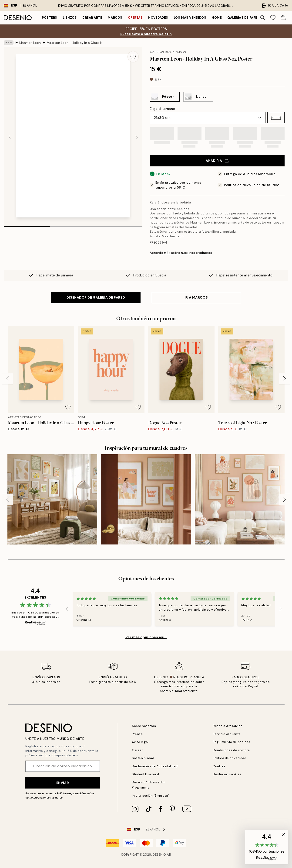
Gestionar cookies (227, 774)
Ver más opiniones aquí (146, 637)
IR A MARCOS (196, 297)
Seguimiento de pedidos (231, 742)
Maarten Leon (30, 43)
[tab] (27, 225)
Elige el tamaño (163, 109)
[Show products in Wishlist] (273, 18)
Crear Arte (92, 18)
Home (217, 18)
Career (137, 750)
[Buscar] (263, 18)
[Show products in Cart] (283, 18)
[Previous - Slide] (9, 137)
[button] (276, 118)
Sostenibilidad (143, 758)
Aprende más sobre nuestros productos (181, 253)
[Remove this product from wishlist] (133, 57)
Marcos (115, 18)
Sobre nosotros (144, 726)
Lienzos (70, 18)
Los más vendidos (190, 18)
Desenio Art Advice (228, 726)
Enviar (63, 783)
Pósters (50, 18)
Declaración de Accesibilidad (155, 766)
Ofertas (135, 18)
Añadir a (217, 161)
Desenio (159, 855)
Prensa (137, 734)
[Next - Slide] (137, 137)
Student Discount (146, 774)
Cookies (219, 766)
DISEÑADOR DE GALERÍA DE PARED (96, 297)
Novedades (158, 18)
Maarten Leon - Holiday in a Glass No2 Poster (75, 43)
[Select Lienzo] (198, 97)
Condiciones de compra (231, 750)
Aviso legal (140, 742)
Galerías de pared (243, 18)
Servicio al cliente (227, 734)
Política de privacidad (71, 793)
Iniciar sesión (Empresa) (151, 796)
